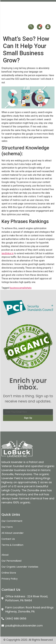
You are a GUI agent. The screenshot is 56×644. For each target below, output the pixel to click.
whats (28, 288)
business (15, 288)
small (22, 288)
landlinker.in (8, 253)
